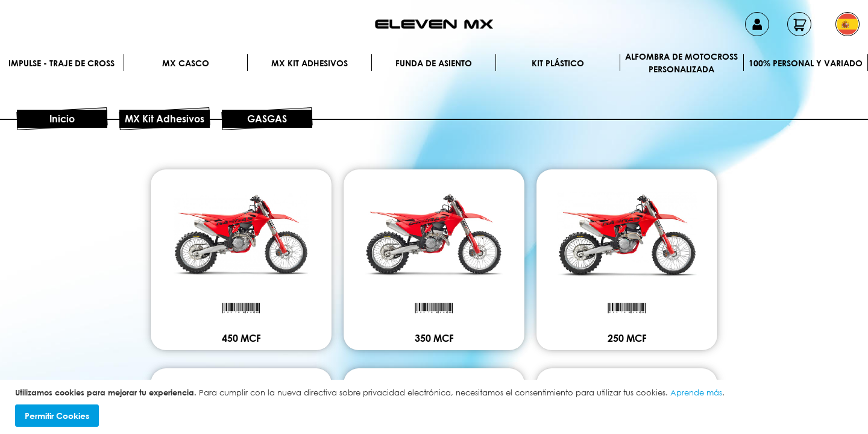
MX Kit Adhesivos (310, 63)
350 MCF (434, 338)
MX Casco (186, 63)
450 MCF (241, 338)
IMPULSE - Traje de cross (61, 63)
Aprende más (696, 392)
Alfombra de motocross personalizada (681, 63)
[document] (436, 407)
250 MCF (627, 338)
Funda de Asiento (434, 63)
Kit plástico (558, 63)
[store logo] (434, 24)
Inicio (62, 119)
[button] (848, 24)
